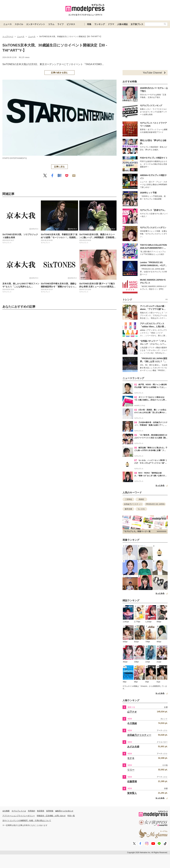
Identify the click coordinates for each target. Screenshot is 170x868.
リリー (131, 770)
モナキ (131, 758)
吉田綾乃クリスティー (133, 504)
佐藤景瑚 (132, 782)
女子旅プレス (137, 24)
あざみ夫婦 (133, 747)
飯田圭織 (128, 509)
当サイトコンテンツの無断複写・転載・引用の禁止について (27, 821)
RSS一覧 (71, 816)
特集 (89, 24)
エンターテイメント (36, 24)
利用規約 (32, 811)
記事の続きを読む (59, 73)
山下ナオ (132, 712)
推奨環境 (41, 811)
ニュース (8, 24)
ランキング (100, 24)
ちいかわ (141, 509)
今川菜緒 (132, 723)
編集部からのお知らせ (64, 811)
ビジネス (71, 24)
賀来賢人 (132, 793)
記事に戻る (59, 167)
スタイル (19, 24)
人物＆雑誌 (122, 24)
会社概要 (6, 811)
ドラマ (111, 24)
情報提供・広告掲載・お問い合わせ (51, 816)
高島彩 (141, 499)
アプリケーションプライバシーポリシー (19, 816)
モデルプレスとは (19, 811)
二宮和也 (128, 499)
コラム (51, 24)
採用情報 (50, 811)
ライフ (61, 24)
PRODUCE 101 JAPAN (155, 504)
